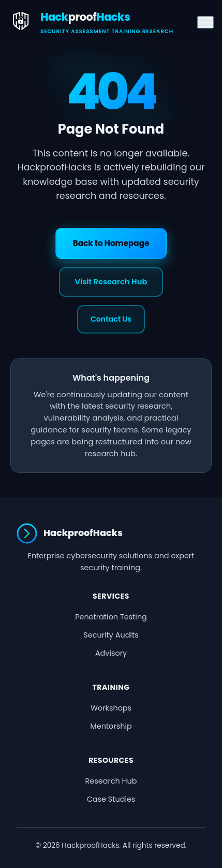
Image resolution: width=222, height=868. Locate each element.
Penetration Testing (111, 617)
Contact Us (111, 319)
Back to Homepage (111, 243)
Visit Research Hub (111, 282)
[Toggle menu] (205, 22)
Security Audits (111, 635)
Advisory (111, 653)
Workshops (111, 708)
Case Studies (111, 799)
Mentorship (111, 726)
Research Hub (111, 781)
